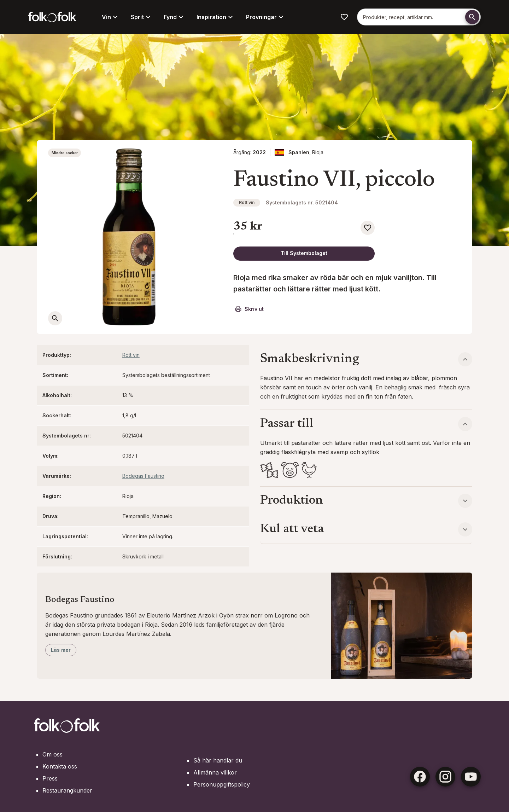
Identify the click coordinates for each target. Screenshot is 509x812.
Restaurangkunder (67, 790)
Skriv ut (249, 309)
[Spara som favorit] (368, 228)
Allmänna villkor (215, 772)
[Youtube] (471, 777)
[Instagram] (445, 777)
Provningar (266, 17)
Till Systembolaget (304, 253)
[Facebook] (420, 777)
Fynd (174, 17)
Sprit (142, 17)
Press (50, 778)
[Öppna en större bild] (55, 318)
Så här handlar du (218, 760)
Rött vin (247, 202)
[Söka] (472, 17)
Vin (111, 17)
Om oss (52, 754)
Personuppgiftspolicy (222, 784)
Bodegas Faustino (143, 476)
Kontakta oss (60, 766)
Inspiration (216, 17)
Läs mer (61, 650)
